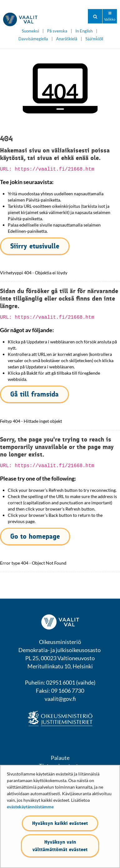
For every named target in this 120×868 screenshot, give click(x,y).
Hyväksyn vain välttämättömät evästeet (60, 846)
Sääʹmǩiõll (94, 39)
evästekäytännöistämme (30, 807)
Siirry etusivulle (35, 246)
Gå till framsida (34, 394)
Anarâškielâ (67, 39)
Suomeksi (30, 31)
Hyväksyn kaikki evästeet (60, 823)
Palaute (60, 758)
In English (84, 31)
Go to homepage (35, 536)
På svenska (57, 31)
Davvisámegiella (33, 39)
